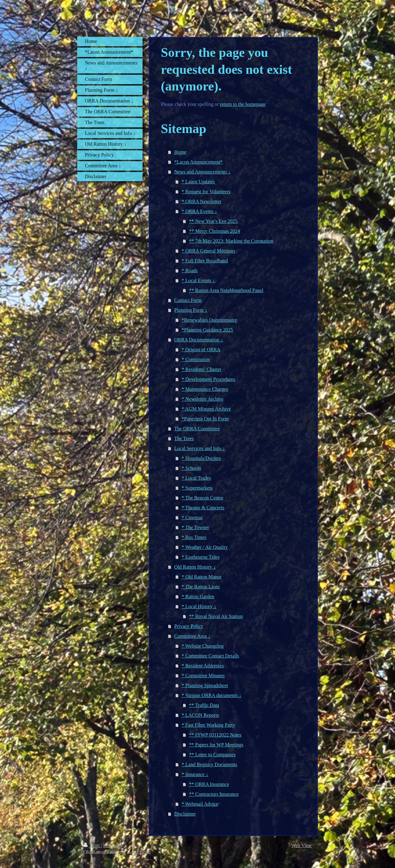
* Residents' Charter (202, 369)
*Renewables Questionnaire (209, 320)
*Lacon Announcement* (199, 162)
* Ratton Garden (198, 597)
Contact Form (188, 300)
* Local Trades (196, 478)
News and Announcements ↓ (203, 172)
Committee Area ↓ (192, 636)
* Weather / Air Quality (205, 547)
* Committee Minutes (203, 676)
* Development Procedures (208, 379)
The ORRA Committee (197, 429)
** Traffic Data (204, 705)
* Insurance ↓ (195, 774)
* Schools (191, 468)
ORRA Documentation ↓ (199, 340)
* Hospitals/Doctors (202, 458)
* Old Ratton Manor (202, 577)
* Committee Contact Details (210, 656)
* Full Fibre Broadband (205, 261)
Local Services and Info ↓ (200, 448)
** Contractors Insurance (214, 794)
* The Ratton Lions (201, 587)
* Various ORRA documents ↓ (212, 695)
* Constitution (196, 359)
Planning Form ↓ (191, 310)
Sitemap (111, 845)
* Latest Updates (198, 182)
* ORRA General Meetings (209, 251)
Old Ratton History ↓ (195, 567)
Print (92, 845)
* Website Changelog (203, 646)
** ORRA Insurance (209, 784)
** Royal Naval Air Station (216, 616)
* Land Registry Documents (210, 764)
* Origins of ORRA (201, 350)
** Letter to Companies (212, 755)
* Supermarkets (197, 488)
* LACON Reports (200, 715)
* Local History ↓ (199, 606)
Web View (301, 845)
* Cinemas (192, 517)
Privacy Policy (189, 626)
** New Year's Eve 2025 (213, 221)
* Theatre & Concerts (203, 508)
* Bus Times (194, 537)
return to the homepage (243, 104)
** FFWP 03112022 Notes (215, 735)
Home (180, 152)
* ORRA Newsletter (202, 201)
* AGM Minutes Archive (206, 409)
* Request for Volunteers (206, 192)
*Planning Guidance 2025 (207, 330)
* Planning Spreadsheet (205, 685)
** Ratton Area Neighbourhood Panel (226, 290)
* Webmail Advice (200, 804)
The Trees (184, 438)
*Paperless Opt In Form (205, 419)
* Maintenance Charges (205, 389)
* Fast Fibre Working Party (209, 725)
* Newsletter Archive (203, 399)
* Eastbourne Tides (201, 557)
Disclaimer (185, 814)
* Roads (190, 271)
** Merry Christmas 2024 (215, 231)
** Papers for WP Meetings (216, 745)
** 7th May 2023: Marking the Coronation (231, 241)
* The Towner (195, 527)
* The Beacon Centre (203, 498)
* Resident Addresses (203, 666)
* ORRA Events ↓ (200, 211)
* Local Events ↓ (198, 280)
